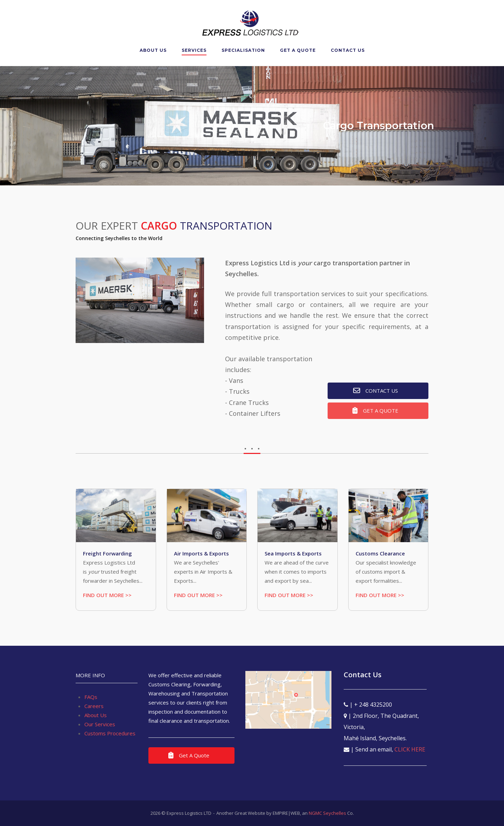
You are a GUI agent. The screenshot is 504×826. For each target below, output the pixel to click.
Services (194, 50)
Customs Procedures (110, 733)
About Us (153, 50)
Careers (94, 706)
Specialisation (243, 50)
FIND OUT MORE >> (107, 595)
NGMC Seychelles (327, 813)
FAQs (91, 697)
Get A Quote (298, 50)
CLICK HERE (410, 749)
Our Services (100, 724)
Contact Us (348, 50)
